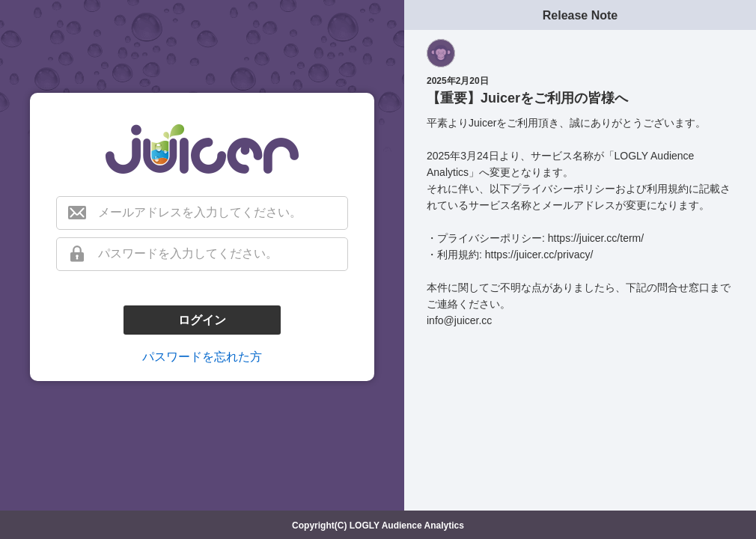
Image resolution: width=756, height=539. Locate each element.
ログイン (202, 320)
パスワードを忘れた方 (202, 357)
